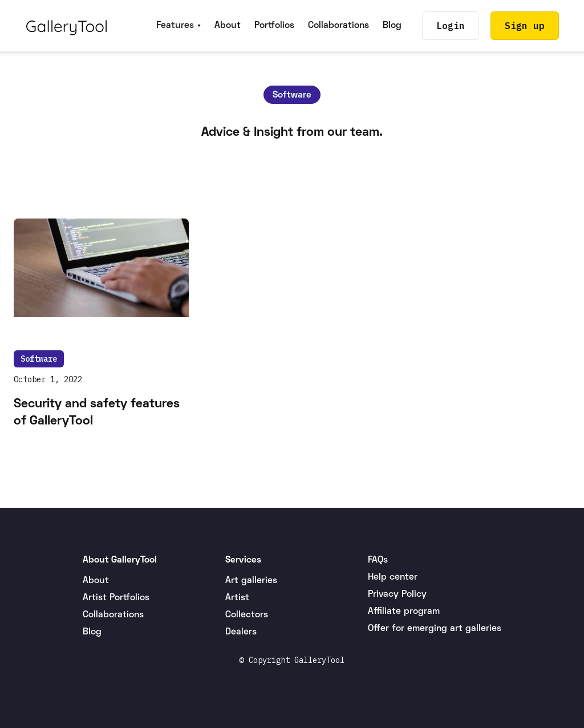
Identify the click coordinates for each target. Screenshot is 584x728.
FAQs (378, 560)
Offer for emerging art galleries (435, 629)
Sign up (525, 26)
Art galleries (251, 581)
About (228, 26)
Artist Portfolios (116, 598)
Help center (393, 577)
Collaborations (338, 26)
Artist (237, 598)
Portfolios (274, 26)
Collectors (247, 615)
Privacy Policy (397, 594)
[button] (179, 26)
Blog (392, 26)
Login (451, 26)
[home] (67, 26)
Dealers (241, 632)
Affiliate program (404, 612)
